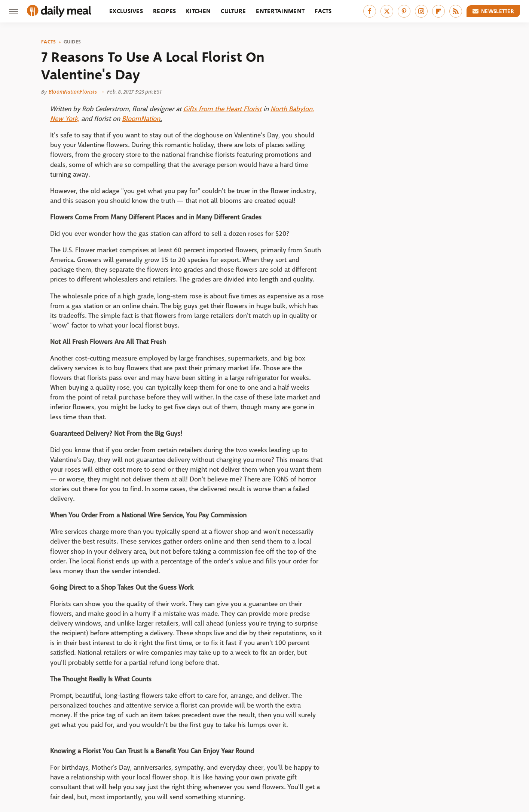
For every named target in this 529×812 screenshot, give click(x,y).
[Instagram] (421, 11)
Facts (323, 11)
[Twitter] (387, 11)
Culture (233, 11)
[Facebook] (370, 11)
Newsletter (493, 11)
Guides (72, 42)
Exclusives (126, 11)
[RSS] (456, 11)
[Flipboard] (438, 11)
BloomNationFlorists (73, 92)
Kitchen (198, 11)
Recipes (164, 11)
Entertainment (280, 11)
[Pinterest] (404, 11)
